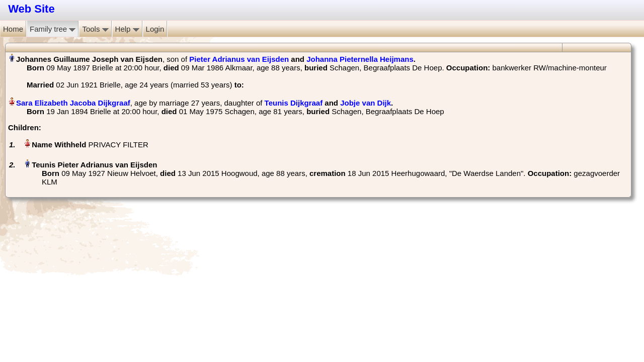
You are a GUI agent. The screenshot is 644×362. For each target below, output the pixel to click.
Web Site (31, 9)
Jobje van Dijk (366, 103)
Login (155, 29)
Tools (95, 29)
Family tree (53, 29)
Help (127, 29)
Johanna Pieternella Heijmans (360, 59)
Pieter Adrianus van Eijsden (239, 59)
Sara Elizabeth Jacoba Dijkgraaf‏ (73, 103)
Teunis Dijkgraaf (294, 103)
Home (13, 29)
